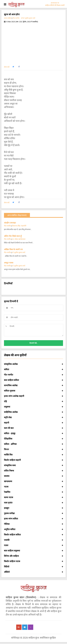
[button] (13, 67)
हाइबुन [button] (33, 508)
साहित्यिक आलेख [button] (33, 412)
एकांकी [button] (33, 540)
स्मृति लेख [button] (33, 417)
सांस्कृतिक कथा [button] (33, 465)
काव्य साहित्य (8, 18)
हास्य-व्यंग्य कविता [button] (33, 519)
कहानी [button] (33, 423)
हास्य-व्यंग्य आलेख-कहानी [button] (33, 396)
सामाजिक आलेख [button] (33, 385)
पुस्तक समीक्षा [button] (33, 513)
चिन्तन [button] (33, 449)
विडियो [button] (33, 567)
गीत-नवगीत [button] (33, 375)
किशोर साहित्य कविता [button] (33, 535)
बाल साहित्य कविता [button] (33, 380)
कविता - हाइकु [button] (33, 433)
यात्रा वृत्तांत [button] (33, 503)
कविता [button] (33, 370)
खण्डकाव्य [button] (33, 481)
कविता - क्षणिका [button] (33, 444)
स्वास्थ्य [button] (33, 476)
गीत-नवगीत (16, 18)
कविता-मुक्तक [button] (33, 391)
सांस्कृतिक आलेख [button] (33, 364)
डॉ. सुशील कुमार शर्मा (28, 18)
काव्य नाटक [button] (33, 497)
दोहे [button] (33, 401)
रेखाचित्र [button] (33, 492)
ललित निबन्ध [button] (33, 471)
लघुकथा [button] (33, 407)
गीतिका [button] (33, 524)
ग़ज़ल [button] (33, 545)
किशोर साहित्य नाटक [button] (33, 561)
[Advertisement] (33, 43)
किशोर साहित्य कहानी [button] (33, 460)
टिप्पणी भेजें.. (33, 343)
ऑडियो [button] (33, 572)
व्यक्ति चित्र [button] (33, 455)
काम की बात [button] (33, 428)
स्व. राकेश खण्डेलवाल (19, 239)
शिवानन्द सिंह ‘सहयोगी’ (19, 226)
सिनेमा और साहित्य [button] (33, 556)
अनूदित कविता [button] (33, 529)
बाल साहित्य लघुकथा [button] (33, 551)
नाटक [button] (33, 487)
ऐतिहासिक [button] (33, 439)
